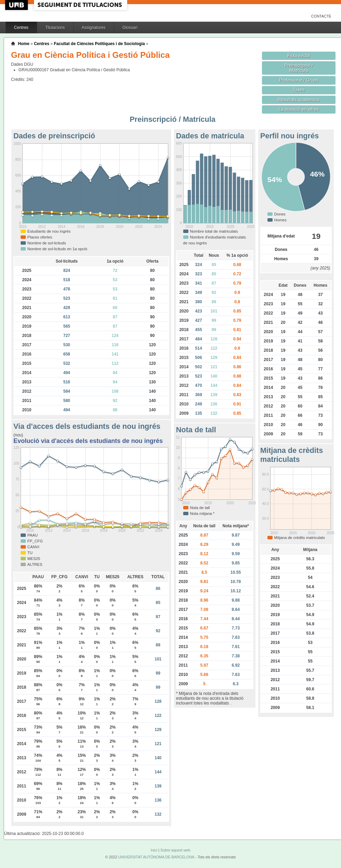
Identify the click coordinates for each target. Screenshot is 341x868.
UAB (17, 5)
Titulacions (55, 28)
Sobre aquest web (175, 850)
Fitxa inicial (299, 56)
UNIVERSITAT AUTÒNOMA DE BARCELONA (156, 857)
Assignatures (94, 28)
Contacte (321, 16)
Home (24, 44)
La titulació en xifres (299, 109)
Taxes (299, 90)
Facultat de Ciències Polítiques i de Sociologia (100, 44)
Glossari (130, 28)
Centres (21, 28)
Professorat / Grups (299, 80)
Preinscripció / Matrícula (299, 68)
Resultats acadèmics (299, 100)
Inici (154, 850)
